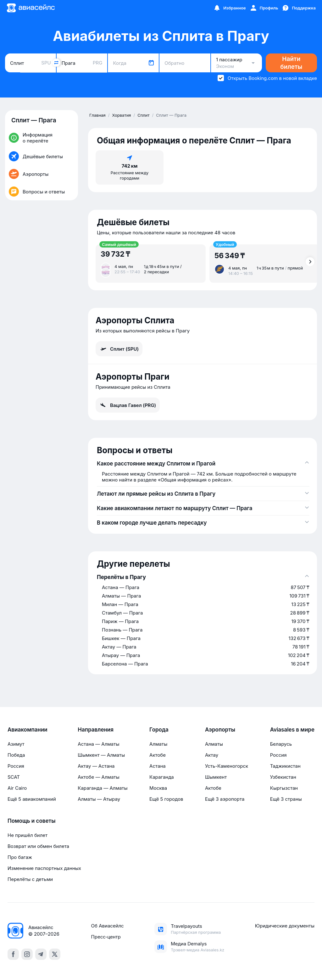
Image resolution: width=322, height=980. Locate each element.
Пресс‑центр (106, 937)
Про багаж (20, 857)
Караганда (162, 777)
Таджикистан (285, 766)
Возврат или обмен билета (38, 846)
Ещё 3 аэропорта (225, 799)
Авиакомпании (28, 730)
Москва (158, 788)
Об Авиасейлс (108, 926)
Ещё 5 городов (166, 799)
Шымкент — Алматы (101, 755)
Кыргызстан (284, 788)
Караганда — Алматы (103, 788)
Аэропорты (220, 730)
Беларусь (281, 744)
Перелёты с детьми (30, 879)
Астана (158, 766)
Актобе (158, 755)
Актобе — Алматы (98, 777)
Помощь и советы (31, 821)
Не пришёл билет (28, 835)
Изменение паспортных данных (44, 868)
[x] (55, 954)
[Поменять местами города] (56, 63)
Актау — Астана (96, 766)
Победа (16, 755)
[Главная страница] (31, 8)
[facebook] (13, 954)
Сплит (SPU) (119, 349)
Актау (212, 755)
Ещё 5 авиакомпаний (32, 799)
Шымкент (216, 777)
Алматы (158, 744)
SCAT (14, 777)
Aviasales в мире (292, 730)
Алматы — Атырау (99, 799)
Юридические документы (285, 926)
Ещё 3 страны (286, 799)
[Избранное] (230, 8)
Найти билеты (291, 63)
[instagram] (27, 954)
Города (159, 730)
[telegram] (41, 954)
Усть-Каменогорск (227, 766)
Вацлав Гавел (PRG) (128, 405)
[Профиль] (264, 8)
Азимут (16, 744)
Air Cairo (17, 788)
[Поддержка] (299, 8)
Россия (16, 766)
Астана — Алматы (98, 744)
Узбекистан (283, 777)
